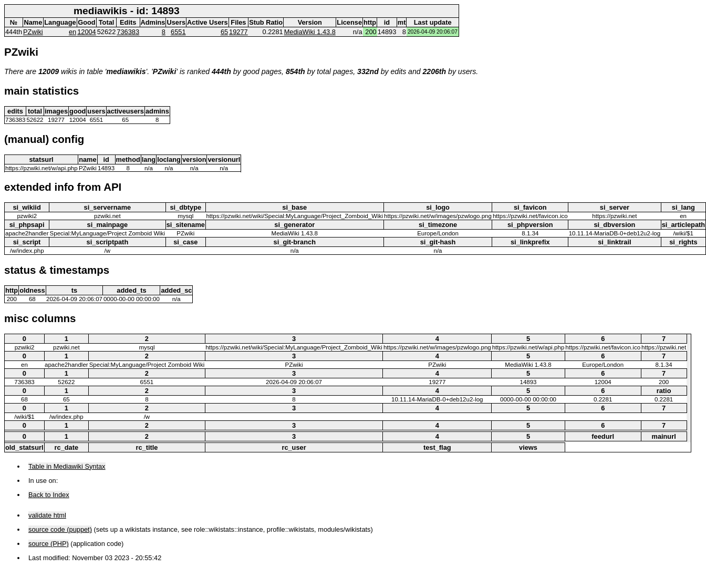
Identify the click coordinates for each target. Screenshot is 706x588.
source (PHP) (49, 544)
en (72, 32)
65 (224, 32)
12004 (87, 32)
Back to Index (49, 495)
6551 (178, 32)
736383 (128, 32)
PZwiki (33, 32)
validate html (47, 515)
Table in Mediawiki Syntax (67, 466)
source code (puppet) (60, 529)
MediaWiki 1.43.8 (310, 32)
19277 (238, 32)
